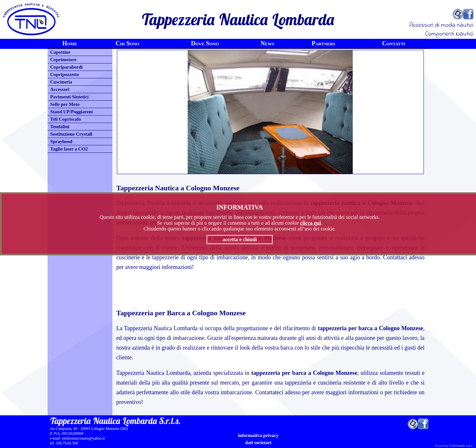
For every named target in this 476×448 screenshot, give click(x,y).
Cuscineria (61, 82)
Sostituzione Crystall (71, 134)
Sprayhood (61, 141)
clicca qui (311, 223)
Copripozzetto (65, 74)
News (267, 43)
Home (70, 43)
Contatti (394, 43)
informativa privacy (258, 435)
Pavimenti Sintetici (69, 97)
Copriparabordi (66, 67)
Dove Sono (205, 43)
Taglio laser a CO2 (69, 149)
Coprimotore (63, 60)
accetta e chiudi (240, 239)
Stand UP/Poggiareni (71, 112)
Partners (323, 43)
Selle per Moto (65, 104)
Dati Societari (258, 442)
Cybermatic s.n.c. (461, 446)
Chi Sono (127, 43)
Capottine (60, 52)
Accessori (60, 89)
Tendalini (60, 127)
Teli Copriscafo (66, 119)
